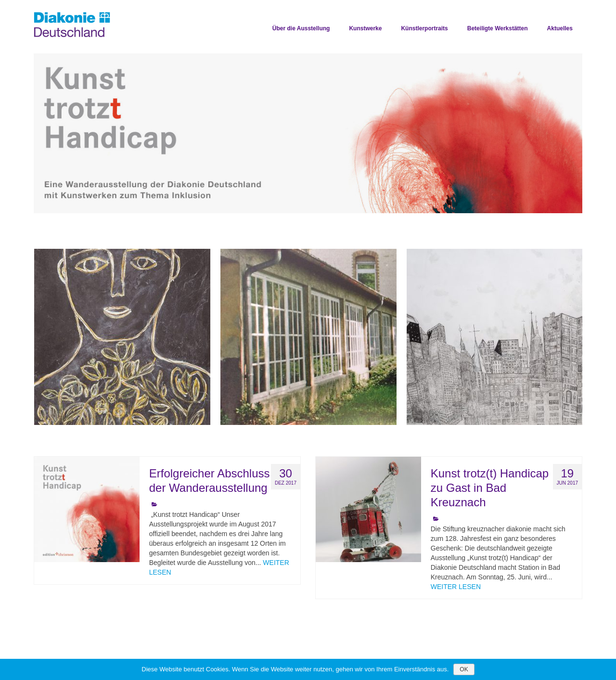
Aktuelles (560, 28)
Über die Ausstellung (301, 28)
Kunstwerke (365, 28)
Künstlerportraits (424, 28)
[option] (308, 133)
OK (464, 669)
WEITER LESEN (456, 587)
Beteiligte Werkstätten (498, 28)
